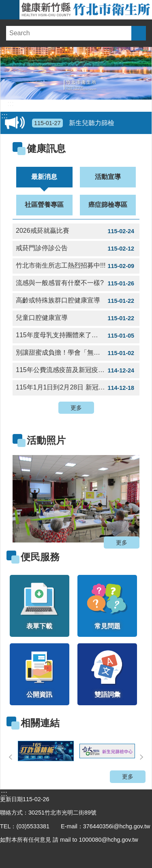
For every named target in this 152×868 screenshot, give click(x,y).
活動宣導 (108, 177)
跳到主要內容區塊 (4, 4)
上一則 (11, 757)
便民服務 (40, 557)
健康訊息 (46, 148)
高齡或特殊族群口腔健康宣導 (76, 301)
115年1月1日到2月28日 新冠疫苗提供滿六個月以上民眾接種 (78, 388)
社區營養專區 (44, 205)
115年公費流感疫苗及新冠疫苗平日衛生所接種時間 (78, 370)
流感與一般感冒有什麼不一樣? (76, 283)
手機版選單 (10, 10)
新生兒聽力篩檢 (73, 123)
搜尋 (139, 33)
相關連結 (40, 723)
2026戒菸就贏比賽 (76, 231)
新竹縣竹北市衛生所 (86, 10)
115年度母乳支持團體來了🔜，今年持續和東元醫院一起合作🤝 (78, 336)
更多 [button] (76, 408)
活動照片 (46, 440)
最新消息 (44, 177)
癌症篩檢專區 (108, 205)
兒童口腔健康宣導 (76, 318)
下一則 (141, 757)
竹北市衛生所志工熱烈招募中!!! (76, 266)
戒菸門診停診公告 (76, 249)
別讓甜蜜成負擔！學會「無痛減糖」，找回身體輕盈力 (78, 353)
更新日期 (11, 799)
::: (11, 104)
